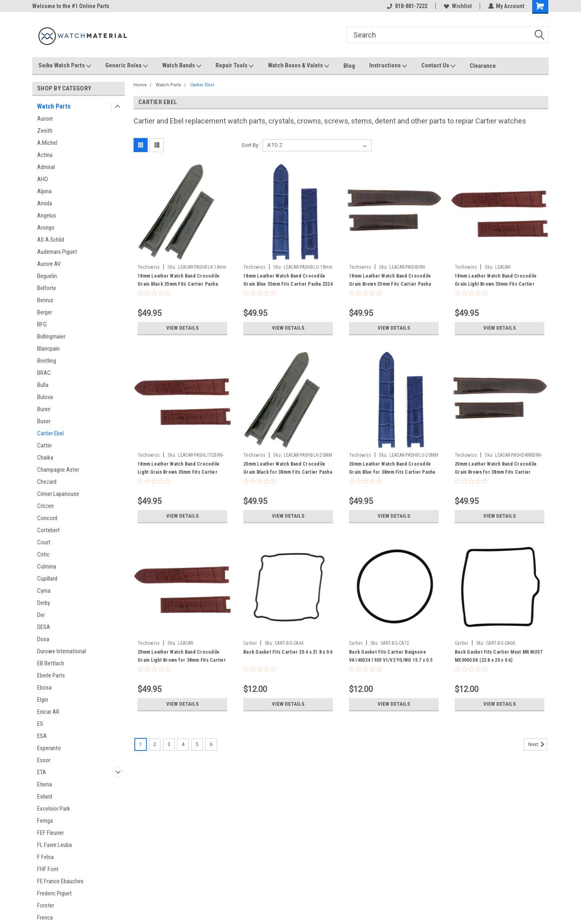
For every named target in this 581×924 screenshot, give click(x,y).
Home (140, 85)
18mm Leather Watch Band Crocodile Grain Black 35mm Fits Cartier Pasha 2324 (179, 284)
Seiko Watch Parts (65, 66)
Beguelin (47, 276)
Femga (45, 821)
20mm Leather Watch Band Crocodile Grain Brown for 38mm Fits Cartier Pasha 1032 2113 (496, 472)
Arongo (46, 228)
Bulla (43, 385)
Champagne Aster (58, 470)
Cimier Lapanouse (58, 494)
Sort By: (251, 145)
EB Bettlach (51, 663)
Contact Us (438, 66)
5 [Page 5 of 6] (197, 744)
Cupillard (47, 579)
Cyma (44, 591)
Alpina (44, 191)
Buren (44, 409)
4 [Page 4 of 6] (183, 744)
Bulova (45, 397)
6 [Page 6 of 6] (211, 744)
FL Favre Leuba (54, 845)
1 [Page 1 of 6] (141, 744)
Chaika (45, 458)
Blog (349, 66)
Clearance (483, 66)
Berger (45, 312)
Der (41, 615)
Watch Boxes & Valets (299, 66)
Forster (46, 905)
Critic (43, 554)
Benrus (45, 300)
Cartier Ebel (50, 433)
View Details (182, 328)
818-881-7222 (407, 6)
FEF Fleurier (50, 833)
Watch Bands (182, 66)
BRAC (44, 373)
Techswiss (149, 267)
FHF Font (48, 869)
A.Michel (47, 143)
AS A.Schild (51, 240)
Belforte (47, 288)
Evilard (45, 796)
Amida (45, 203)
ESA (42, 736)
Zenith (45, 131)
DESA (44, 627)
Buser (44, 421)
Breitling (47, 361)
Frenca (45, 918)
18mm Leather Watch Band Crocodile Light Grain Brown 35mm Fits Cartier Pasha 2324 (179, 472)
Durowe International (62, 651)
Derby (44, 603)
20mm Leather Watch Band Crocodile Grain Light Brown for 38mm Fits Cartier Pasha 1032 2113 (182, 660)
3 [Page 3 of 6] (169, 744)
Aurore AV (49, 264)
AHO (43, 179)
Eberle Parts (51, 675)
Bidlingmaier (51, 337)
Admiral (46, 167)
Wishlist (457, 6)
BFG (42, 324)
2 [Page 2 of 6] (155, 744)
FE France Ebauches (60, 881)
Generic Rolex (127, 66)
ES (40, 724)
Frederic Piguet (54, 893)
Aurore (45, 119)
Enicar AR (48, 712)
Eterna (45, 784)
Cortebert (48, 530)
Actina (45, 155)
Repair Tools (235, 66)
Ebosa (44, 688)
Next (538, 744)
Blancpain (48, 349)
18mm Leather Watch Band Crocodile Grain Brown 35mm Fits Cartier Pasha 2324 (390, 284)
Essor (44, 760)
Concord (47, 518)
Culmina (47, 567)
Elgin (43, 700)
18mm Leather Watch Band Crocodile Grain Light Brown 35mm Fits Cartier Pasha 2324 (496, 284)
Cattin (44, 445)
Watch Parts (54, 106)
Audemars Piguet (57, 252)
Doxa (43, 639)
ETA (42, 772)
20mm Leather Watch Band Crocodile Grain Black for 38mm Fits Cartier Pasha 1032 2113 (288, 472)
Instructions (388, 66)
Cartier (250, 643)
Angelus (47, 215)
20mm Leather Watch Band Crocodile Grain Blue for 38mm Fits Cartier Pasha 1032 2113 (392, 472)
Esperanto (49, 748)
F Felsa (45, 857)
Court (44, 542)
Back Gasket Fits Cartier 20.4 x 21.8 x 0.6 (288, 652)
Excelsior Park (54, 809)
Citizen (45, 506)
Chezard (47, 482)
